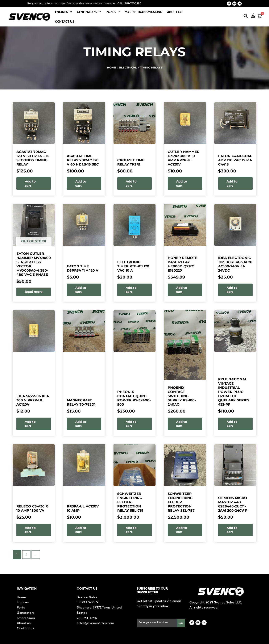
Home (111, 67)
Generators (89, 12)
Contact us (65, 22)
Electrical (128, 67)
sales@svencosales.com (95, 623)
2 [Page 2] (4, 555)
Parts (113, 12)
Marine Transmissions (143, 12)
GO (181, 623)
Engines (63, 12)
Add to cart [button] (58, 183)
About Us (175, 12)
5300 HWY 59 (87, 602)
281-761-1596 (87, 618)
